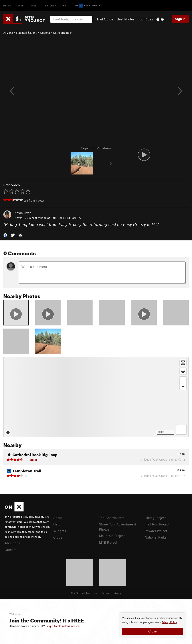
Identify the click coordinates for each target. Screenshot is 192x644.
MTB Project (108, 542)
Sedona (45, 33)
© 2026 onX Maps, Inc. (85, 593)
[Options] (181, 429)
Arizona (8, 33)
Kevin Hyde (23, 213)
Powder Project (156, 531)
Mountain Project (112, 536)
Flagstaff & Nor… (27, 33)
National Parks (156, 537)
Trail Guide (105, 19)
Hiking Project (155, 518)
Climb (8, 5)
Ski (66, 5)
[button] (5, 235)
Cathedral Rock (63, 33)
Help (57, 524)
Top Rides (145, 19)
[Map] (96, 397)
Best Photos (126, 19)
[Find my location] (183, 371)
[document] (152, 625)
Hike (34, 5)
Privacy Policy (169, 622)
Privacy (117, 593)
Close (152, 631)
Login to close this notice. (63, 626)
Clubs (58, 537)
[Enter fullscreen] (183, 363)
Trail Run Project (157, 524)
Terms (105, 593)
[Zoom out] (183, 386)
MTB (21, 5)
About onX (13, 543)
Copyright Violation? (96, 148)
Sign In (180, 19)
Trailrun (50, 5)
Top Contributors (112, 518)
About (58, 518)
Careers (10, 550)
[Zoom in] (183, 380)
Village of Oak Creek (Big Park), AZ (60, 218)
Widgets (60, 531)
